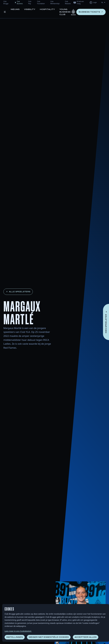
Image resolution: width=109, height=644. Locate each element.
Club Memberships (55, 2)
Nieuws (15, 9)
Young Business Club (65, 12)
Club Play (30, 2)
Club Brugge (6, 2)
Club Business (18, 2)
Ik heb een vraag (78, 2)
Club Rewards (68, 2)
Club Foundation (41, 2)
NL (103, 2)
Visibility (30, 9)
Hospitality (47, 9)
